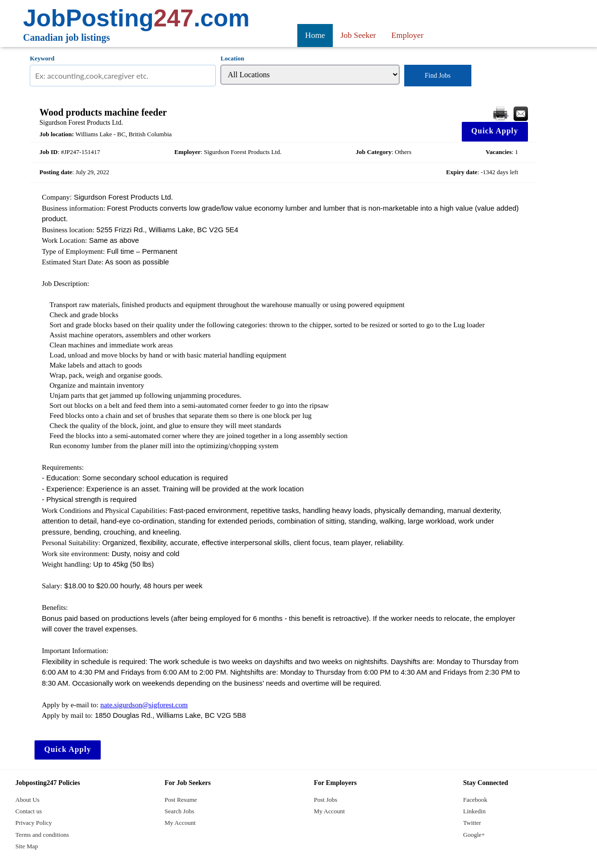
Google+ (474, 835)
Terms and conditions (42, 835)
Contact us (29, 811)
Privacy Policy (34, 823)
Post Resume (181, 800)
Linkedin (474, 811)
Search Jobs (179, 811)
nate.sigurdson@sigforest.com (144, 705)
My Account (180, 823)
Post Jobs (326, 800)
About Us (27, 800)
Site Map (27, 846)
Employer (407, 35)
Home (315, 35)
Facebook (475, 800)
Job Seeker (358, 35)
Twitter (472, 823)
